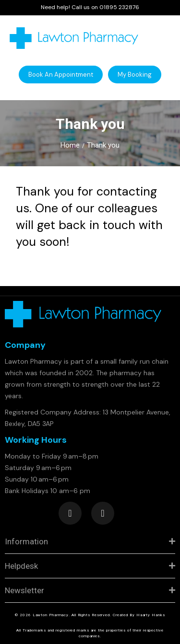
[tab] (90, 542)
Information (26, 541)
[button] (61, 75)
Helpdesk (21, 566)
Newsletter (24, 590)
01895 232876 (119, 7)
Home (70, 145)
